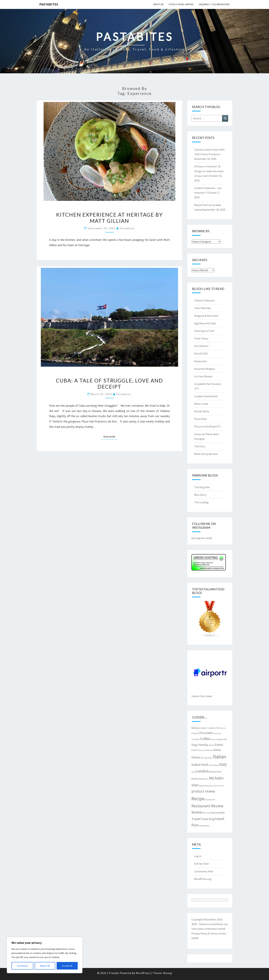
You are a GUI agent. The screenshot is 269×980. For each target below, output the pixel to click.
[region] (45, 955)
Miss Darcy (200, 495)
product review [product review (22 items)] (203, 791)
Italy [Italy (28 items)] (223, 764)
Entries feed (201, 864)
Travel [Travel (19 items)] (196, 819)
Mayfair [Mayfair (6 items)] (206, 779)
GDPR (195, 938)
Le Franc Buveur (203, 376)
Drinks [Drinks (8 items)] (212, 745)
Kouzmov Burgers (205, 369)
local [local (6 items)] (193, 772)
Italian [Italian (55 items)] (220, 757)
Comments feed (204, 871)
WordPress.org (203, 879)
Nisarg (168, 973)
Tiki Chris (200, 446)
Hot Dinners (201, 346)
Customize (22, 966)
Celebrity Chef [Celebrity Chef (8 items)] (214, 728)
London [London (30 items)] (202, 771)
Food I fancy (201, 338)
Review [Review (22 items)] (197, 812)
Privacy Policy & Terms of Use (209, 933)
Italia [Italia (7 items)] (210, 758)
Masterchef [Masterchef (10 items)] (215, 772)
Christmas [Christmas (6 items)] (217, 733)
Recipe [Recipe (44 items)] (198, 799)
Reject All (45, 966)
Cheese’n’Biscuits (204, 300)
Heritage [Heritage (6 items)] (204, 758)
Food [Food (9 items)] (194, 750)
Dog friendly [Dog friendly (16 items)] (200, 745)
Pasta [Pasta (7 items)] (216, 786)
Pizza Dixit (200, 419)
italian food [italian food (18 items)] (200, 765)
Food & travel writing (181, 4)
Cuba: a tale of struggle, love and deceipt (109, 383)
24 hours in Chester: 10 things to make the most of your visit (209, 171)
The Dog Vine (202, 487)
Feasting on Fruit (204, 331)
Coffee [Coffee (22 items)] (205, 739)
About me (158, 4)
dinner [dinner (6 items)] (213, 739)
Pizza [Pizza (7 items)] (222, 786)
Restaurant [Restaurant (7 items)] (210, 800)
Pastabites (49, 4)
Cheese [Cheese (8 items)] (195, 733)
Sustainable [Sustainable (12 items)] (218, 812)
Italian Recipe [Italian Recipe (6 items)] (214, 765)
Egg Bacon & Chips (205, 323)
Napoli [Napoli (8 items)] (202, 786)
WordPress (143, 973)
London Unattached (206, 396)
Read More (110, 437)
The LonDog (201, 502)
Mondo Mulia (202, 411)
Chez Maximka (203, 308)
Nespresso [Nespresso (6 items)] (209, 786)
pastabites (127, 228)
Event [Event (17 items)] (219, 745)
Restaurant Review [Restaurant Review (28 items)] (207, 806)
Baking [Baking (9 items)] (195, 728)
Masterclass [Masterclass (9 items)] (197, 779)
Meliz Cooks (201, 404)
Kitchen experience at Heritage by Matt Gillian (109, 218)
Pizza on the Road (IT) (207, 426)
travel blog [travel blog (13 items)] (208, 819)
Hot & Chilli (201, 353)
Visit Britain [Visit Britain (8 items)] (204, 826)
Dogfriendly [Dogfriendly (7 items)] (222, 739)
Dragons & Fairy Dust (206, 316)
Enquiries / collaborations (214, 4)
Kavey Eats (201, 361)
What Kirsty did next (206, 454)
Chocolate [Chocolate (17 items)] (206, 733)
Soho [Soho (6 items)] (208, 813)
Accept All (67, 966)
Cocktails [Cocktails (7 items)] (196, 739)
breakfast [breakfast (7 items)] (203, 728)
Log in (198, 856)
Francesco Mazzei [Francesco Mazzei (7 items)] (205, 750)
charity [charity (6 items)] (223, 728)
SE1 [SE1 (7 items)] (204, 813)
